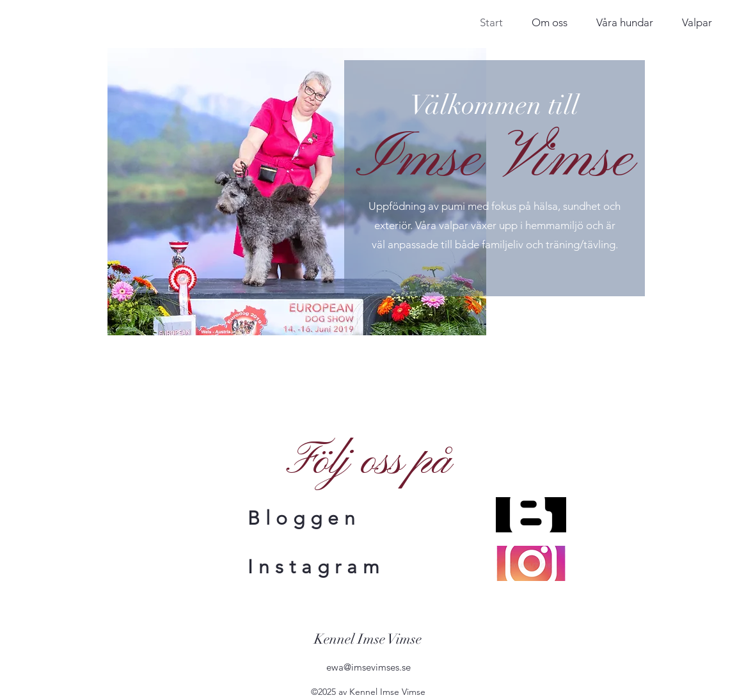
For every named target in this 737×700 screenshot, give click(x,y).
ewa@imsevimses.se (368, 667)
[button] (624, 21)
